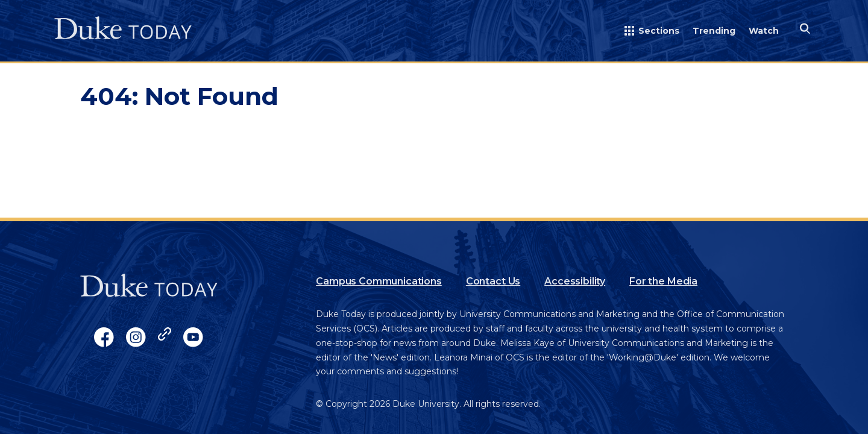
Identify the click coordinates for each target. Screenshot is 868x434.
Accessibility (575, 281)
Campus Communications (379, 281)
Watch (764, 31)
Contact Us (493, 281)
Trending (714, 31)
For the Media (663, 281)
